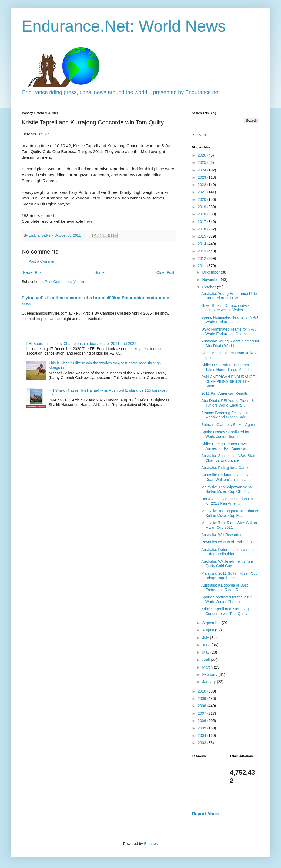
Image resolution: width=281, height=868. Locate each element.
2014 (203, 244)
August (208, 630)
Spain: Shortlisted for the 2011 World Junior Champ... (227, 599)
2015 (203, 236)
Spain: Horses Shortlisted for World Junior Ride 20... (225, 434)
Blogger (150, 844)
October (209, 287)
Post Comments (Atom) (64, 282)
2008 (203, 706)
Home (99, 272)
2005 (203, 728)
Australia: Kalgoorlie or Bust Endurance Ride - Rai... (225, 588)
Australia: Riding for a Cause (225, 468)
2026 (203, 155)
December (211, 272)
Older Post (165, 272)
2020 (203, 199)
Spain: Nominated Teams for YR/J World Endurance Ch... (230, 320)
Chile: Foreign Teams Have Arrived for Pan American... (226, 446)
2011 (203, 266)
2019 (203, 207)
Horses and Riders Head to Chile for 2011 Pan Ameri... (229, 501)
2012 (203, 258)
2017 (203, 222)
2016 (203, 229)
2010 (203, 691)
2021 (203, 192)
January (209, 682)
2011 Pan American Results (225, 393)
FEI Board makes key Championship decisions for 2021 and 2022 (81, 344)
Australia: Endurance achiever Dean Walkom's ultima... (227, 477)
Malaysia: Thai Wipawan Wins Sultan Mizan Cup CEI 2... (226, 489)
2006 (203, 721)
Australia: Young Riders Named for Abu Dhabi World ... (230, 343)
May (206, 652)
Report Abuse (206, 814)
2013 (203, 251)
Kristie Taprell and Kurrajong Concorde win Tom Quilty (225, 611)
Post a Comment (42, 261)
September (212, 623)
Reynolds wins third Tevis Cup (227, 542)
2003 (203, 743)
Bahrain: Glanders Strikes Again (228, 425)
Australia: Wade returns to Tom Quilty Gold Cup (227, 564)
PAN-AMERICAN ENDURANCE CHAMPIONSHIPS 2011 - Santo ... (228, 381)
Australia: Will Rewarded (222, 535)
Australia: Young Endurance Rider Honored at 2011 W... (230, 296)
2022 (203, 185)
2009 (203, 699)
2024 (203, 170)
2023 (203, 177)
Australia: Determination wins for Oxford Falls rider (229, 552)
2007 (203, 713)
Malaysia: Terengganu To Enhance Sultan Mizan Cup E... (230, 513)
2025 (203, 162)
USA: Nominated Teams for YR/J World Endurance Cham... (229, 332)
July (206, 638)
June (207, 645)
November (211, 280)
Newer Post (33, 272)
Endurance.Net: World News (124, 26)
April (206, 660)
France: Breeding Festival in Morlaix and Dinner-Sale (225, 415)
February (210, 674)
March (208, 667)
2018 (203, 214)
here (88, 221)
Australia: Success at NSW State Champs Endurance (229, 458)
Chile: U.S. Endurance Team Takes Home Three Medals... (228, 367)
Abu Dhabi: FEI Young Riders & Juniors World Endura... (228, 403)
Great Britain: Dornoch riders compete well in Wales (225, 308)
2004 (203, 736)
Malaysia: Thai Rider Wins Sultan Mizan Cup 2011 (229, 525)
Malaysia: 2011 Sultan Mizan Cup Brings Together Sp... (230, 576)
